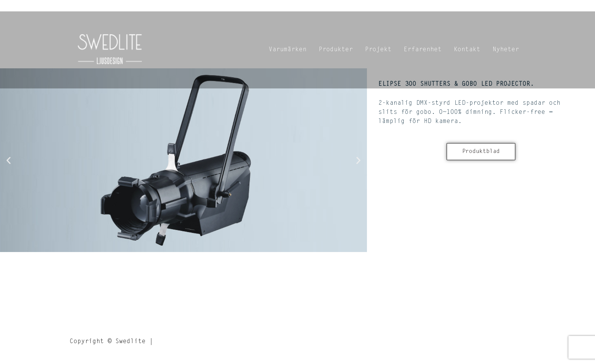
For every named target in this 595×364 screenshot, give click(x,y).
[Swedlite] (110, 50)
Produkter (336, 50)
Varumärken (288, 50)
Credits (170, 342)
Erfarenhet (423, 50)
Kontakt (467, 50)
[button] (9, 160)
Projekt (378, 50)
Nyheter (506, 50)
